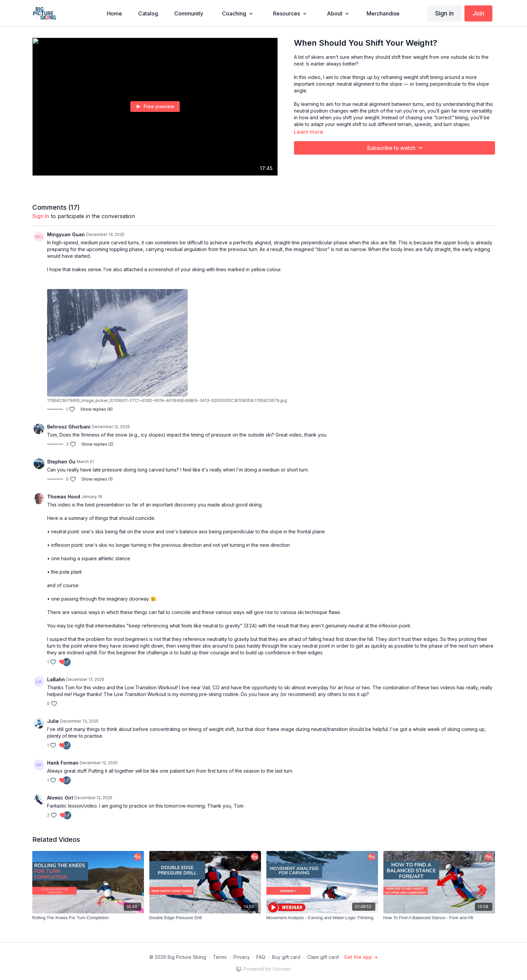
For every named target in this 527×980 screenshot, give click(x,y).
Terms (220, 957)
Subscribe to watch (396, 148)
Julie (53, 721)
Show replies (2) (97, 444)
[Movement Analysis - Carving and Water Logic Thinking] (322, 918)
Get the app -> (361, 957)
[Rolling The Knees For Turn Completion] (88, 918)
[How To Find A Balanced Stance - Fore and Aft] (439, 918)
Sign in (444, 13)
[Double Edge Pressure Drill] (205, 918)
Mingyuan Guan (66, 234)
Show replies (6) (97, 409)
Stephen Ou (61, 462)
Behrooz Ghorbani (69, 427)
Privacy (242, 957)
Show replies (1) (97, 479)
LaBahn (56, 679)
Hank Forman (63, 763)
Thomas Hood (64, 497)
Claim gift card (323, 957)
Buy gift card (286, 957)
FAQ (261, 957)
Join (478, 13)
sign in (41, 216)
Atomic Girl (60, 798)
